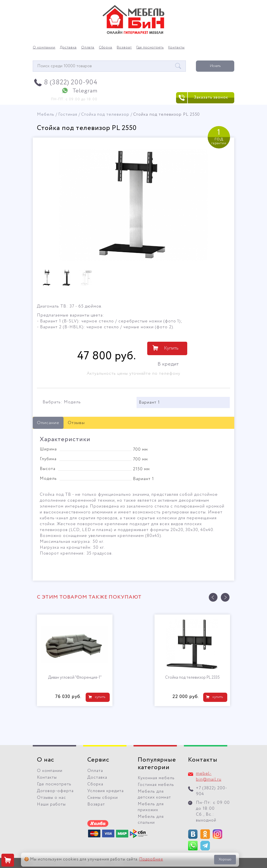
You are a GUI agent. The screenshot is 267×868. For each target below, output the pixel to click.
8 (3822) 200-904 (71, 82)
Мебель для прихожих (151, 807)
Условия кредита (106, 791)
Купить (171, 348)
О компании (44, 48)
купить (100, 697)
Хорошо (225, 859)
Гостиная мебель (156, 785)
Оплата (88, 48)
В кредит (168, 364)
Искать (215, 66)
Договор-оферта (55, 791)
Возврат (124, 48)
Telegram (85, 91)
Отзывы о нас (51, 798)
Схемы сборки (103, 798)
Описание (48, 423)
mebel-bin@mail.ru (209, 777)
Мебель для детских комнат (154, 794)
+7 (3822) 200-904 (212, 791)
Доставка (68, 48)
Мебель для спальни (151, 820)
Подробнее (151, 859)
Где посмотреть (150, 48)
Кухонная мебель (156, 778)
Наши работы (51, 804)
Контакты (176, 48)
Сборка (106, 48)
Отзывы (76, 423)
